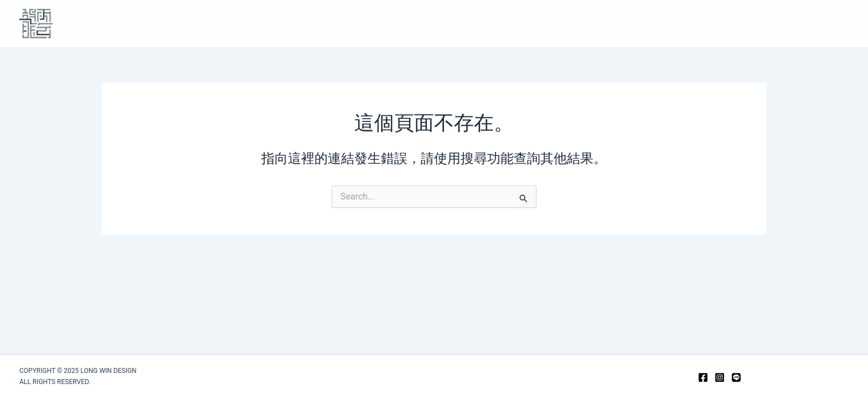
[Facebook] (703, 377)
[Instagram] (720, 377)
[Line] (736, 377)
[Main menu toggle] (836, 23)
